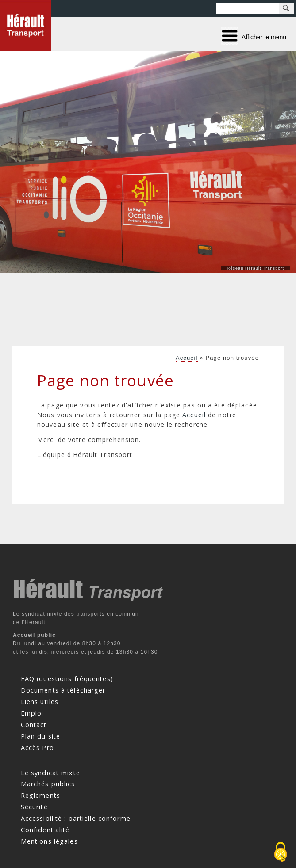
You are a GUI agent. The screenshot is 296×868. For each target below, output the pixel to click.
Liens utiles (40, 702)
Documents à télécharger (63, 690)
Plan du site (40, 736)
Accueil (187, 358)
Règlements (40, 795)
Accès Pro (37, 747)
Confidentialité (45, 830)
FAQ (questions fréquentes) (67, 679)
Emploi (32, 713)
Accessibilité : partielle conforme (76, 818)
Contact (34, 725)
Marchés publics (48, 784)
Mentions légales (49, 841)
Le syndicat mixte (50, 772)
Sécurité (34, 807)
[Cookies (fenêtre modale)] (281, 853)
